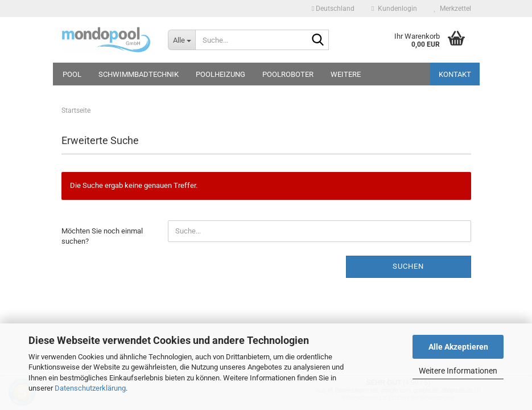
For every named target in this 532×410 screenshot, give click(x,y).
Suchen (408, 266)
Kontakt (455, 74)
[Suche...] (182, 40)
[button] (333, 9)
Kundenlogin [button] (394, 9)
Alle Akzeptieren (458, 347)
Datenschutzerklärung (90, 388)
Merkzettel (453, 9)
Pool (72, 74)
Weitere (346, 74)
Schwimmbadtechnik (139, 74)
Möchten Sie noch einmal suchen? (102, 236)
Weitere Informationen (458, 371)
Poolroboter (288, 74)
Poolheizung (220, 74)
